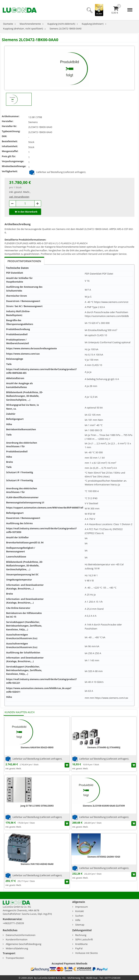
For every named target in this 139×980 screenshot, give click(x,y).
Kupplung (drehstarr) (93, 24)
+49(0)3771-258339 (13, 923)
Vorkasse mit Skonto (87, 953)
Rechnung (81, 935)
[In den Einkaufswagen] (67, 765)
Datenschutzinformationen (21, 935)
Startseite (8, 24)
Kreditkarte (81, 944)
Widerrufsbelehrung (17, 948)
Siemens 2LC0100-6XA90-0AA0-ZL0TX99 (104, 806)
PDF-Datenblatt (93, 274)
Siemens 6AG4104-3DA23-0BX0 (37, 747)
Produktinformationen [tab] (24, 261)
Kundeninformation (17, 939)
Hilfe (78, 920)
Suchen (79, 916)
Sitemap (80, 925)
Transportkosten (15, 958)
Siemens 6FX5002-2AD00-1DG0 (104, 857)
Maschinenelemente (30, 24)
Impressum (82, 907)
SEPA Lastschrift (84, 939)
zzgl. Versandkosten (19, 197)
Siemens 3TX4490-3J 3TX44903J (104, 747)
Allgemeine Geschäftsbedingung (23, 944)
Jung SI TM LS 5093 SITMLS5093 (37, 806)
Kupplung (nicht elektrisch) (61, 24)
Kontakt (80, 911)
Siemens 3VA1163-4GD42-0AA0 (37, 864)
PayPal (79, 948)
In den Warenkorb (25, 212)
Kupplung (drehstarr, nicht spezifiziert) (23, 29)
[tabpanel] (69, 485)
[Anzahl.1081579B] (25, 204)
